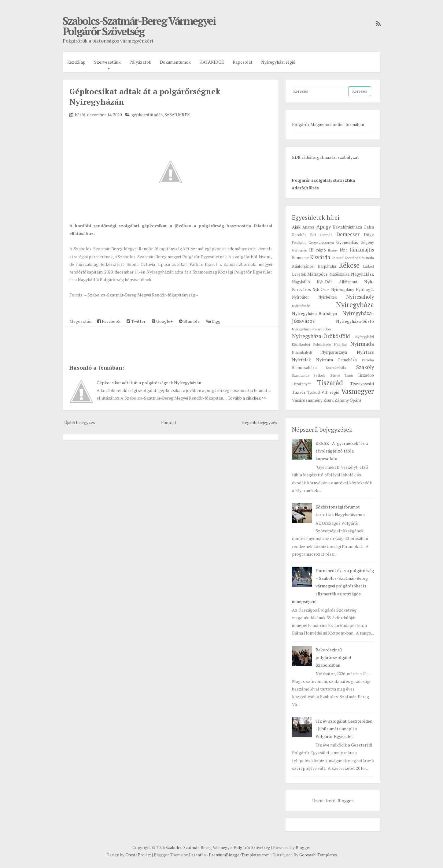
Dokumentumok (175, 62)
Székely (319, 375)
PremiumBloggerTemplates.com (239, 855)
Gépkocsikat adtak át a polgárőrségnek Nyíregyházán (149, 383)
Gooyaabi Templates (318, 855)
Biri (313, 235)
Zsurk (329, 400)
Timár (349, 375)
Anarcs (308, 227)
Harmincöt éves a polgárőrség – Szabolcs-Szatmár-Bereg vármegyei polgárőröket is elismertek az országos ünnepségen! (333, 586)
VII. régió (330, 392)
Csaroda (326, 235)
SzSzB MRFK (177, 115)
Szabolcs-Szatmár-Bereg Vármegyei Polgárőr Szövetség (139, 26)
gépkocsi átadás (147, 115)
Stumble (189, 321)
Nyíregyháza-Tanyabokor (312, 329)
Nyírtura (325, 360)
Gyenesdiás (347, 242)
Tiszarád (330, 383)
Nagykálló (301, 282)
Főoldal (169, 422)
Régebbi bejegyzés (260, 422)
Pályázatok (140, 62)
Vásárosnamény (307, 400)
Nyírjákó (341, 344)
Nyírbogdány (343, 290)
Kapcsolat (243, 62)
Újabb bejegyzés (80, 422)
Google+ (162, 321)
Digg (213, 321)
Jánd (344, 250)
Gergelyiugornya (321, 242)
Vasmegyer (358, 391)
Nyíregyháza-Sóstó (355, 321)
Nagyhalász (362, 274)
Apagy (324, 227)
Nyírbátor (301, 297)
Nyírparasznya (334, 352)
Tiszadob (366, 375)
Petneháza (347, 360)
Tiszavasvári (362, 384)
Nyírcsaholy (360, 297)
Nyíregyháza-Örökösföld (321, 336)
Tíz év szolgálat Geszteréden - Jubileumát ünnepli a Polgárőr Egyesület (344, 729)
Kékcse (349, 265)
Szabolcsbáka (336, 368)
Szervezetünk (107, 62)
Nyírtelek (301, 360)
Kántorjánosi (303, 266)
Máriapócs (317, 274)
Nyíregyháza (355, 305)
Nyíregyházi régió (278, 62)
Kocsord (338, 258)
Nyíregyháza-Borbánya (314, 313)
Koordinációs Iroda (359, 258)
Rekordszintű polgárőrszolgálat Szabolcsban (334, 657)
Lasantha (197, 855)
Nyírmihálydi (302, 352)
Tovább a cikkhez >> (247, 398)
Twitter (136, 321)
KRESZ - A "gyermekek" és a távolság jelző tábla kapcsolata (342, 451)
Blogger (345, 801)
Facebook (109, 321)
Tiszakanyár (301, 384)
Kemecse (300, 257)
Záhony (342, 400)
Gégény (367, 242)
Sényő (335, 375)
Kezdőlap (76, 62)
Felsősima (299, 242)
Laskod (369, 266)
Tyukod (313, 392)
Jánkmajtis (362, 250)
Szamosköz (301, 375)
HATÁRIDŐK (212, 62)
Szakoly (365, 367)
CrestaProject (138, 855)
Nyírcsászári (301, 306)
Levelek (299, 274)
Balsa (369, 227)
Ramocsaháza (304, 368)
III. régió (317, 250)
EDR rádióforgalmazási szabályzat (325, 157)
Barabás (299, 235)
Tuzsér (299, 392)
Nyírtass (365, 352)
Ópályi (355, 400)
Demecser (348, 234)
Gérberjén (300, 250)
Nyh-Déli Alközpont (337, 282)
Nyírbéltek (327, 297)
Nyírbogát (365, 290)
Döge (369, 235)
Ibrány (333, 250)
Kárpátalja (327, 266)
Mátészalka (339, 274)
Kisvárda (320, 257)
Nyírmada (362, 344)
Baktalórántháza (347, 227)
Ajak (296, 227)
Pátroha (368, 360)
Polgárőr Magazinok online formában (328, 124)
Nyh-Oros (321, 290)
